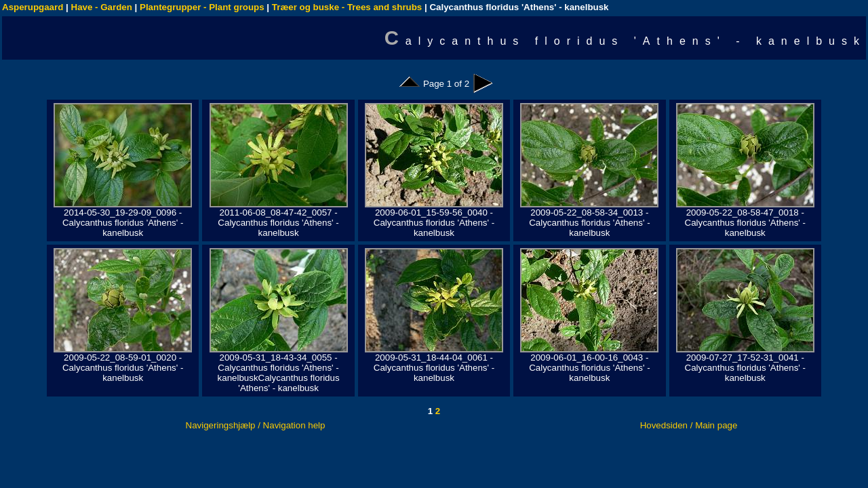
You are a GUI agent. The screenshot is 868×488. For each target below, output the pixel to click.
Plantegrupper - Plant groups (202, 7)
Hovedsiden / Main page (689, 425)
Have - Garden (102, 7)
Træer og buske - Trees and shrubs (347, 7)
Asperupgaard (33, 7)
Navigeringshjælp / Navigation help (256, 425)
